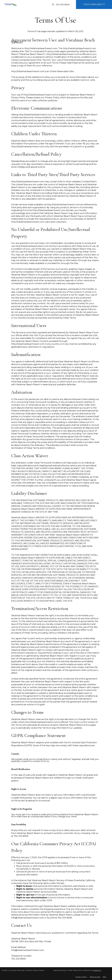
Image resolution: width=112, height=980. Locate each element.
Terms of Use (95, 977)
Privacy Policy (81, 977)
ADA (104, 977)
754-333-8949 (63, 5)
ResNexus (97, 970)
